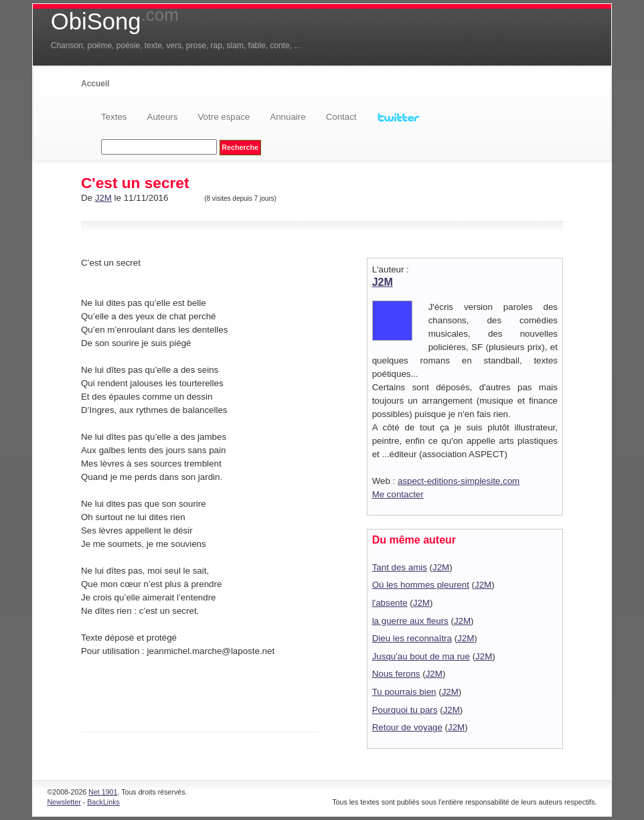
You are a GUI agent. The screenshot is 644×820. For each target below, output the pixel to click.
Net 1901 (103, 792)
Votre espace (224, 117)
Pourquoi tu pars (405, 710)
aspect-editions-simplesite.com (459, 481)
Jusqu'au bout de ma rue (421, 656)
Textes (114, 117)
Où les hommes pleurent (421, 585)
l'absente (390, 603)
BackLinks (103, 802)
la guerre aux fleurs (410, 621)
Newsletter (64, 802)
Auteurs (163, 117)
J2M (103, 198)
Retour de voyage (407, 727)
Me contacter (398, 494)
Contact (341, 117)
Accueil (95, 84)
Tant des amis (400, 567)
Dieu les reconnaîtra (412, 638)
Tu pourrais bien (404, 692)
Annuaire (288, 117)
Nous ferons (396, 674)
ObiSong (115, 21)
